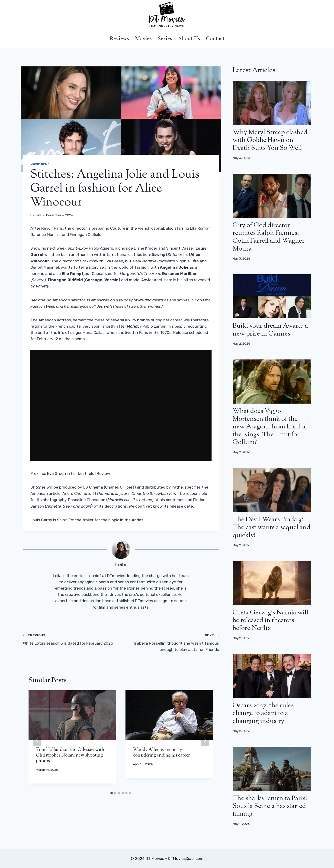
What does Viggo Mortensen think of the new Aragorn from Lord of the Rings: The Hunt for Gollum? (270, 427)
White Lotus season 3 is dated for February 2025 (70, 639)
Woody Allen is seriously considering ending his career (161, 753)
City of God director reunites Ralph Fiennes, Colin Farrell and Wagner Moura (269, 237)
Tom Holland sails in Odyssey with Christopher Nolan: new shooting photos (70, 755)
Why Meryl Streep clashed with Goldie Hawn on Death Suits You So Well (270, 140)
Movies (143, 39)
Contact (215, 39)
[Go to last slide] (37, 740)
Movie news (40, 164)
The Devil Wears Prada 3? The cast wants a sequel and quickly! (271, 527)
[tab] (112, 793)
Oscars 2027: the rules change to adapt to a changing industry (263, 713)
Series (165, 39)
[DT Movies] (167, 15)
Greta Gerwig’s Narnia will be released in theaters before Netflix (270, 621)
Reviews (119, 39)
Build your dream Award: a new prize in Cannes (270, 330)
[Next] (205, 740)
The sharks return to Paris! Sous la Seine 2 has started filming (270, 806)
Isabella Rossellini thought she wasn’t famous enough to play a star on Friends (172, 642)
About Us (189, 39)
